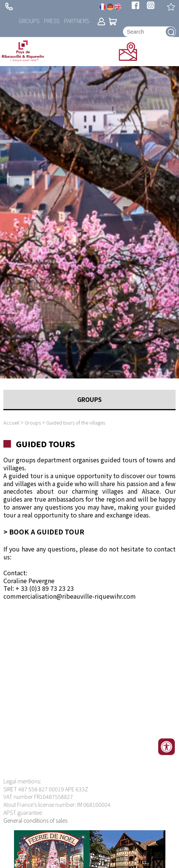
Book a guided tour (47, 532)
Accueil (11, 422)
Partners (76, 21)
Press (52, 21)
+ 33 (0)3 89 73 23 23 (9, 6)
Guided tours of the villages (76, 422)
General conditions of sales (35, 820)
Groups (29, 21)
